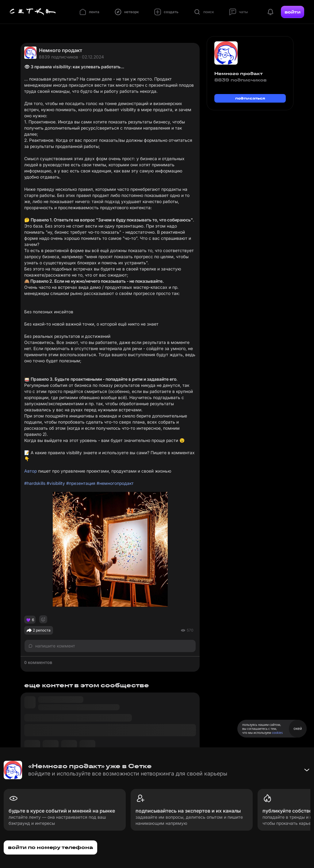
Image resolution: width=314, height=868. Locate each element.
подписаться (250, 98)
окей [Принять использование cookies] (298, 728)
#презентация (81, 483)
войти (293, 12)
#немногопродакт (115, 483)
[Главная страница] (33, 12)
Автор (31, 471)
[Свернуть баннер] (307, 770)
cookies (277, 733)
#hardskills (35, 483)
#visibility (56, 483)
